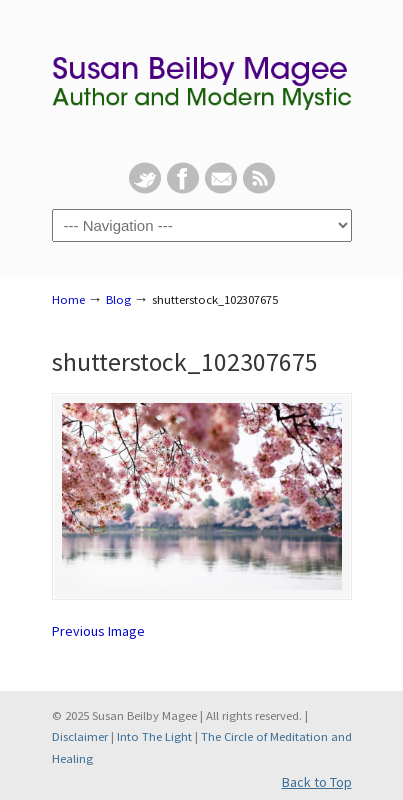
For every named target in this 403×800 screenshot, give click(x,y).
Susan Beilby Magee (202, 81)
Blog (118, 299)
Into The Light (154, 736)
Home (68, 299)
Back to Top (317, 782)
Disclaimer (80, 736)
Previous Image (98, 631)
